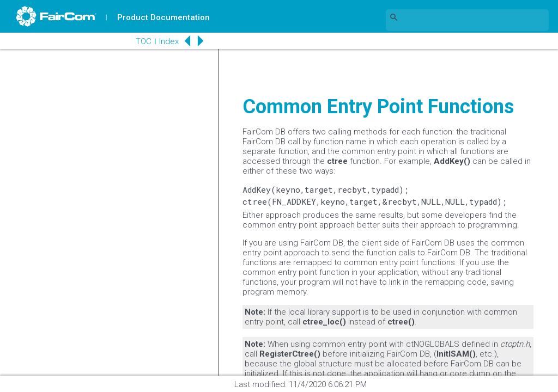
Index (167, 41)
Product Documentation (164, 17)
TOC (141, 41)
